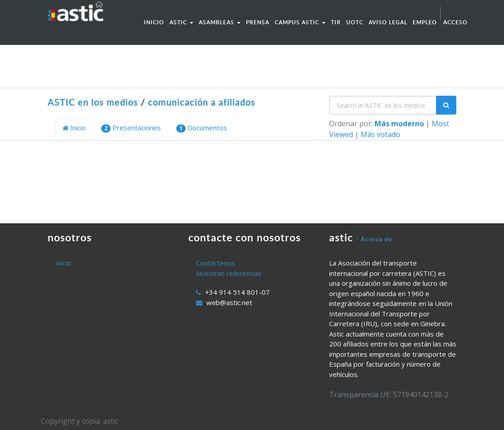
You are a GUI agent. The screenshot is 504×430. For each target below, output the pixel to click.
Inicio (74, 128)
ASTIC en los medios (93, 102)
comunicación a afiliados (202, 102)
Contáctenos (216, 263)
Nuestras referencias (229, 273)
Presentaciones (131, 128)
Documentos (202, 128)
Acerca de (376, 239)
